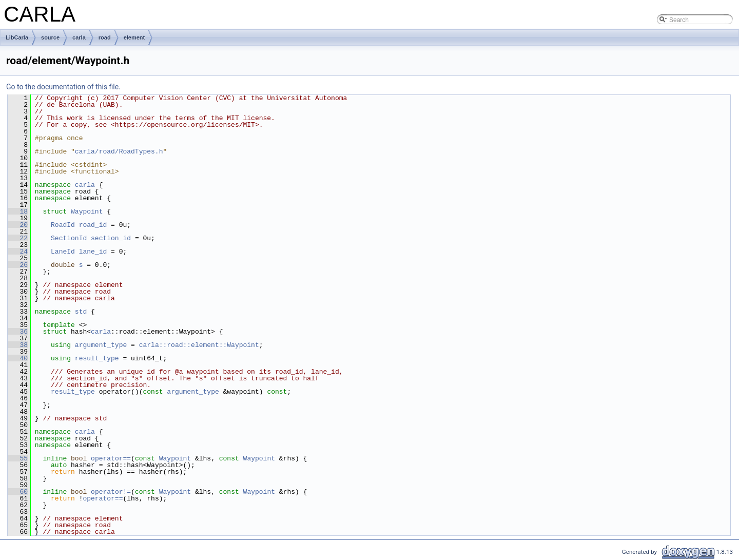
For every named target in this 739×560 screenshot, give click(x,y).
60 (18, 492)
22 (18, 238)
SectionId (69, 238)
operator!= (111, 492)
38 (18, 345)
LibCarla (17, 37)
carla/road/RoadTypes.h (119, 151)
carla (79, 37)
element (134, 37)
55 (18, 458)
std (81, 312)
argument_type (101, 345)
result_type (97, 358)
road (105, 37)
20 (18, 225)
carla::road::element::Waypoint (199, 345)
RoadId (63, 225)
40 (18, 358)
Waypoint (87, 211)
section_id (111, 238)
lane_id (93, 252)
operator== (111, 458)
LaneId (63, 252)
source (50, 37)
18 (18, 211)
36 (18, 332)
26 (18, 265)
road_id (93, 225)
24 (18, 252)
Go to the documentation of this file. (63, 87)
